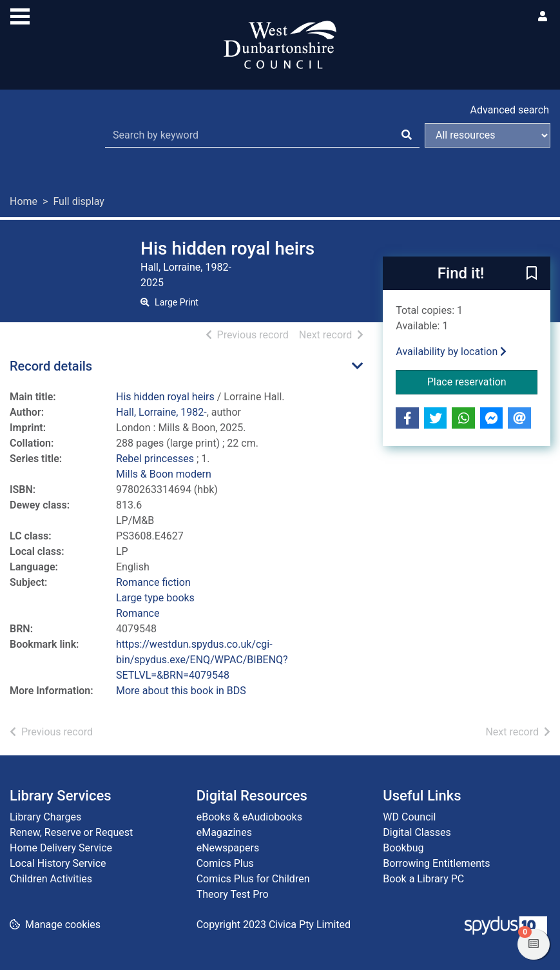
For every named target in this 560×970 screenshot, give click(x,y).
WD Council (409, 817)
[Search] (407, 135)
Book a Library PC (423, 879)
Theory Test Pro (233, 894)
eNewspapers (228, 848)
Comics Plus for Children (253, 879)
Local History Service (58, 863)
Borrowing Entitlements (436, 863)
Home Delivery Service (61, 848)
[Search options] (488, 135)
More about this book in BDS (181, 691)
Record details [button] (51, 366)
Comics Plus (225, 863)
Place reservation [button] (482, 381)
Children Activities (51, 879)
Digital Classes (417, 832)
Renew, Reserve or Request (71, 832)
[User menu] (543, 17)
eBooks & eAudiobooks (249, 817)
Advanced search (510, 110)
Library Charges (45, 817)
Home (24, 201)
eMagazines (224, 832)
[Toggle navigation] (20, 15)
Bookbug (403, 848)
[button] (532, 274)
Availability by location (451, 352)
